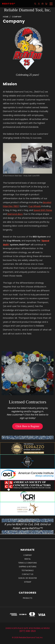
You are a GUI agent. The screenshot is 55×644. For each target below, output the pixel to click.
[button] (27, 426)
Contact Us (28, 574)
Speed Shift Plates (43, 210)
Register (33, 578)
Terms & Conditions (27, 563)
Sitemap (28, 582)
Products (28, 598)
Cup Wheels (35, 206)
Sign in (22, 578)
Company (28, 555)
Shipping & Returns (28, 567)
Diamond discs (15, 214)
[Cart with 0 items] (46, 4)
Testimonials (28, 570)
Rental (28, 559)
